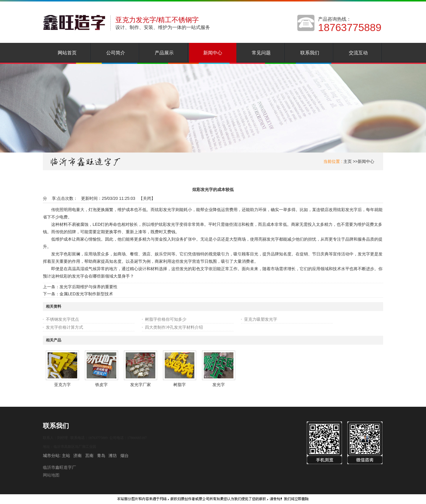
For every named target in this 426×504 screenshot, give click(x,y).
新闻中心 (366, 161)
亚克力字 (62, 385)
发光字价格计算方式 (64, 327)
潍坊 (113, 456)
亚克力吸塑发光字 (261, 319)
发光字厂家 (141, 385)
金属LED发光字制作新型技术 (86, 294)
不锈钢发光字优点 (62, 319)
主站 (65, 456)
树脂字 (180, 385)
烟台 (125, 456)
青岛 (101, 456)
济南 (78, 456)
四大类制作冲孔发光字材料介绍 (174, 327)
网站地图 (51, 475)
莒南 (89, 456)
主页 (348, 161)
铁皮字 (101, 385)
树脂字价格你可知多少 (166, 319)
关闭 (147, 198)
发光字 (219, 385)
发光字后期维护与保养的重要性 (88, 287)
